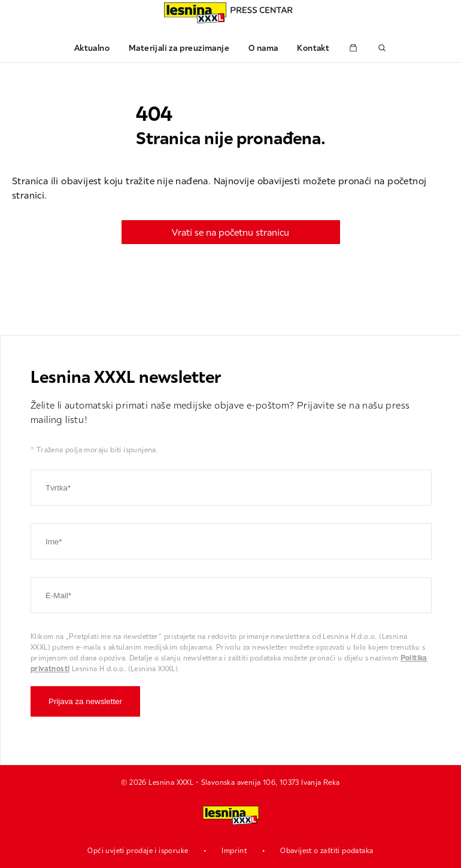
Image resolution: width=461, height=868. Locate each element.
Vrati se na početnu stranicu (230, 232)
